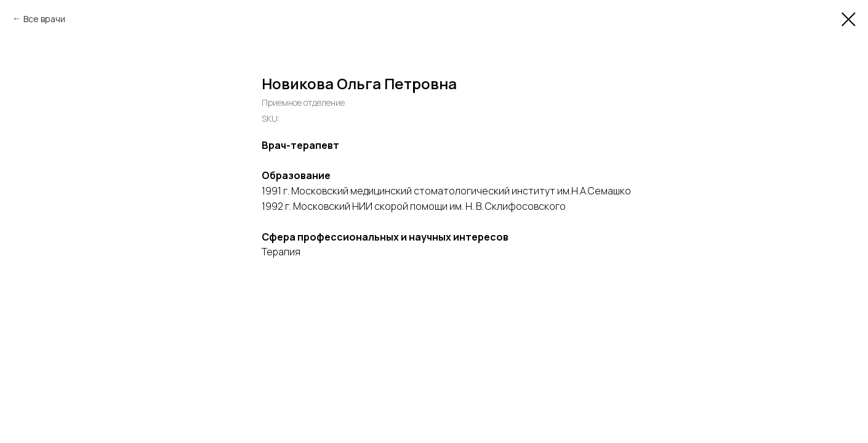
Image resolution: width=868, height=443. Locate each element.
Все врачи (44, 19)
